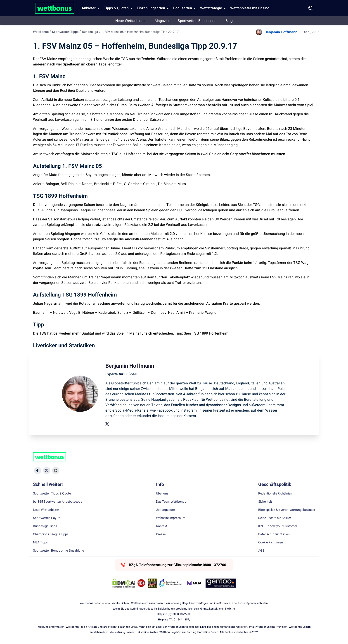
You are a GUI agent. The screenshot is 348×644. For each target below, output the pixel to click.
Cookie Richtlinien (271, 543)
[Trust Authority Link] (171, 583)
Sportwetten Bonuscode (197, 21)
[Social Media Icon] (38, 470)
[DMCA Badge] (124, 583)
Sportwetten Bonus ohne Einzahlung (59, 551)
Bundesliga (90, 32)
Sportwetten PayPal (47, 518)
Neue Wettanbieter (130, 21)
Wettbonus (41, 32)
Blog (229, 21)
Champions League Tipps (51, 534)
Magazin (162, 21)
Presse (161, 534)
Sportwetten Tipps (65, 32)
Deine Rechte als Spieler (275, 518)
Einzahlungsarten (151, 8)
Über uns (162, 494)
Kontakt (162, 526)
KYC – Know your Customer (278, 526)
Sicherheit (265, 502)
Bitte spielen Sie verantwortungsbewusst (287, 510)
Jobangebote (165, 510)
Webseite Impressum (171, 518)
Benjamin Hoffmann (281, 32)
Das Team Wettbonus (171, 502)
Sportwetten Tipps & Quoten (53, 494)
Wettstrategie (211, 8)
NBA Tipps (40, 543)
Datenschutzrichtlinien (274, 534)
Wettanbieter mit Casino (250, 8)
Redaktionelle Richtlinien (275, 494)
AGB (261, 551)
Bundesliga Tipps (45, 526)
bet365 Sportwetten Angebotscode (58, 502)
